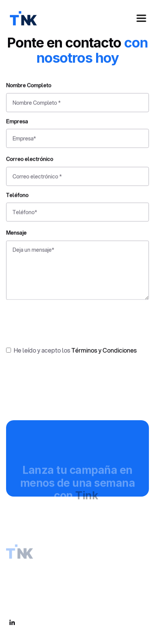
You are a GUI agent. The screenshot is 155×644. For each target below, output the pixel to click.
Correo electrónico (30, 161)
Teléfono (17, 197)
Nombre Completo (29, 87)
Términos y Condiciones (104, 350)
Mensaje (16, 234)
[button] (141, 18)
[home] (21, 18)
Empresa (17, 123)
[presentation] (64, 321)
